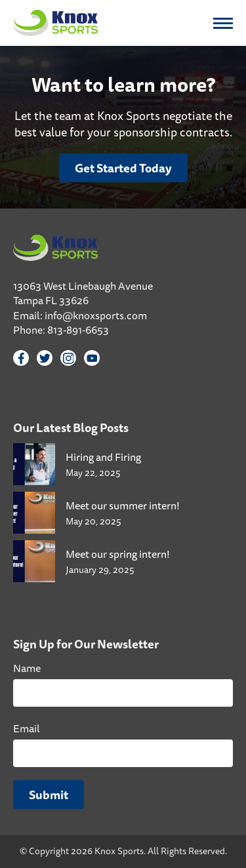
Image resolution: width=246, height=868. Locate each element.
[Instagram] (68, 358)
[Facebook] (21, 358)
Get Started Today (123, 168)
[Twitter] (45, 358)
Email (27, 728)
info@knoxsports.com (96, 315)
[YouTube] (92, 358)
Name (27, 668)
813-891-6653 (78, 330)
